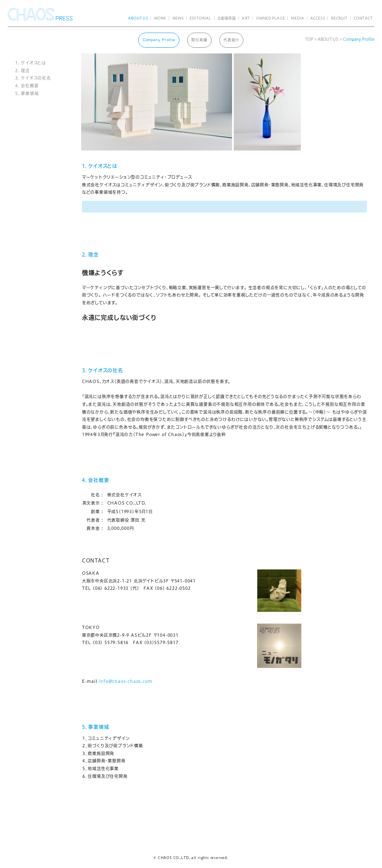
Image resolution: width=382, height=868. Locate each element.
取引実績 (199, 40)
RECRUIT (339, 18)
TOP (309, 39)
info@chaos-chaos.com (125, 681)
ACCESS (318, 18)
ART (246, 18)
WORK (160, 18)
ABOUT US (138, 18)
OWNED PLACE (270, 18)
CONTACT (363, 18)
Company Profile (159, 40)
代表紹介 (231, 40)
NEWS (178, 18)
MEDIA (298, 18)
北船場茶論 (226, 18)
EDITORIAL (200, 18)
